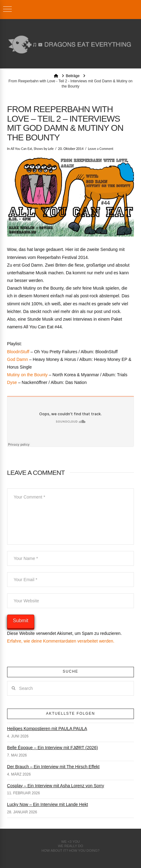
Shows (38, 149)
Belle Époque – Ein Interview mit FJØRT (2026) (52, 748)
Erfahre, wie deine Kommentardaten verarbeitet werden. (61, 641)
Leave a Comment (101, 149)
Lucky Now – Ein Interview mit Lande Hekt (48, 804)
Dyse (12, 382)
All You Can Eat (21, 149)
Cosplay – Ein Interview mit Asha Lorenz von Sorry (56, 786)
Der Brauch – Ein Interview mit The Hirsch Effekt (53, 767)
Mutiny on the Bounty (27, 375)
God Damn (18, 359)
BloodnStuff (18, 352)
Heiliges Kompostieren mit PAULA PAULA (47, 729)
